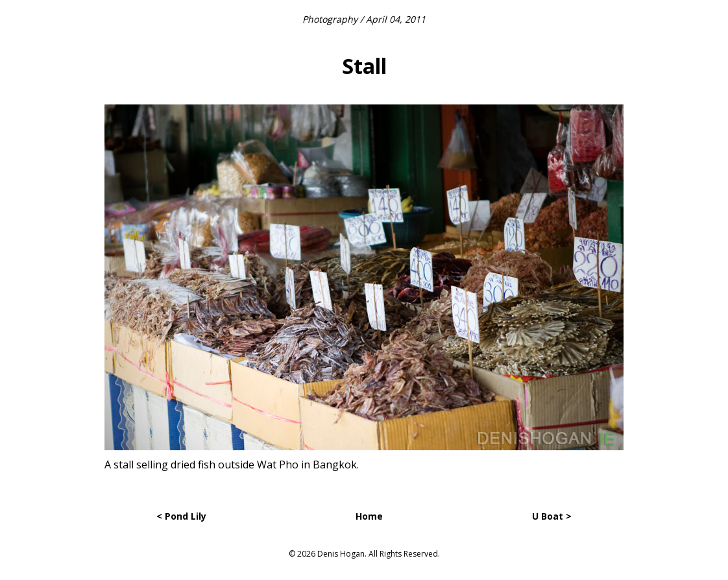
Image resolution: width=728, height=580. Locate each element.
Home (369, 516)
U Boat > (552, 516)
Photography (330, 19)
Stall (364, 66)
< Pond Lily (181, 516)
